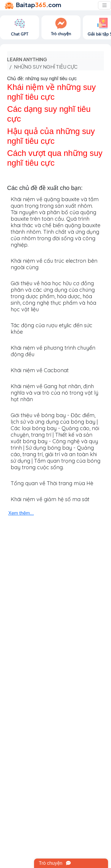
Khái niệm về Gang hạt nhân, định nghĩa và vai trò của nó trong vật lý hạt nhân (54, 393)
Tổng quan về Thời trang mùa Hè (52, 483)
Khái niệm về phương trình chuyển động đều (53, 351)
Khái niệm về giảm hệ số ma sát (50, 499)
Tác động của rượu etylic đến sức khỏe (52, 329)
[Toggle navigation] (104, 5)
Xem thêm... (21, 513)
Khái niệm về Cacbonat (40, 370)
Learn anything (27, 59)
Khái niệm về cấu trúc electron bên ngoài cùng (54, 264)
